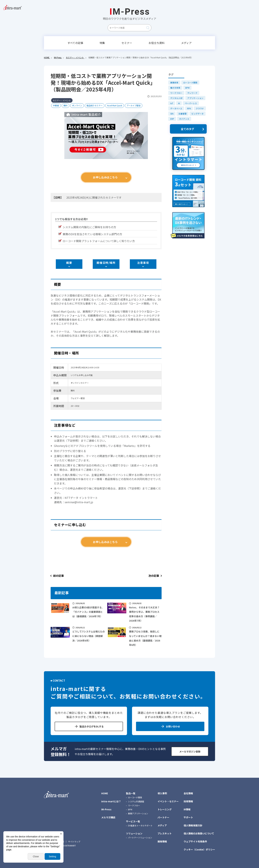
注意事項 (143, 263)
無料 (66, 105)
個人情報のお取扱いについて (199, 833)
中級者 (56, 105)
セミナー (127, 43)
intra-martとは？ (111, 801)
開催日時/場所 (106, 263)
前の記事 (58, 576)
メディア (186, 43)
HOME (105, 793)
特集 (102, 43)
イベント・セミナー (168, 801)
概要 (69, 263)
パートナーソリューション (140, 837)
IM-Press (106, 809)
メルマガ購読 (108, 817)
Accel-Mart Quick (115, 105)
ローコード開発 (190, 83)
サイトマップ (74, 842)
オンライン (77, 105)
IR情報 (187, 809)
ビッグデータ (198, 114)
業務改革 (174, 83)
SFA (172, 114)
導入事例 (162, 793)
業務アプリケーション (138, 813)
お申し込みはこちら (105, 177)
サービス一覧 (133, 821)
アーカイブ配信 (134, 105)
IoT (172, 103)
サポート (188, 817)
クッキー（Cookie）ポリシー (199, 849)
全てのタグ (187, 129)
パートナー (163, 817)
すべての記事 (75, 43)
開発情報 (162, 841)
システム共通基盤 (136, 801)
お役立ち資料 (157, 43)
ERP (172, 119)
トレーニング (165, 809)
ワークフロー (176, 93)
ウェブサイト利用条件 (195, 841)
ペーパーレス (191, 103)
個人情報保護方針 (193, 825)
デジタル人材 (176, 98)
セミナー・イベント (62, 100)
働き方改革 (175, 88)
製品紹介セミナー (95, 105)
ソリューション (134, 833)
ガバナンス (184, 119)
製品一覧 (131, 793)
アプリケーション (195, 98)
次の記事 (154, 576)
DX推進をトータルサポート (140, 825)
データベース (176, 108)
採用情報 (188, 801)
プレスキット (165, 833)
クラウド (200, 108)
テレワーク (192, 93)
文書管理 (182, 114)
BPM (187, 88)
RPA (189, 108)
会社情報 (188, 793)
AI (179, 103)
